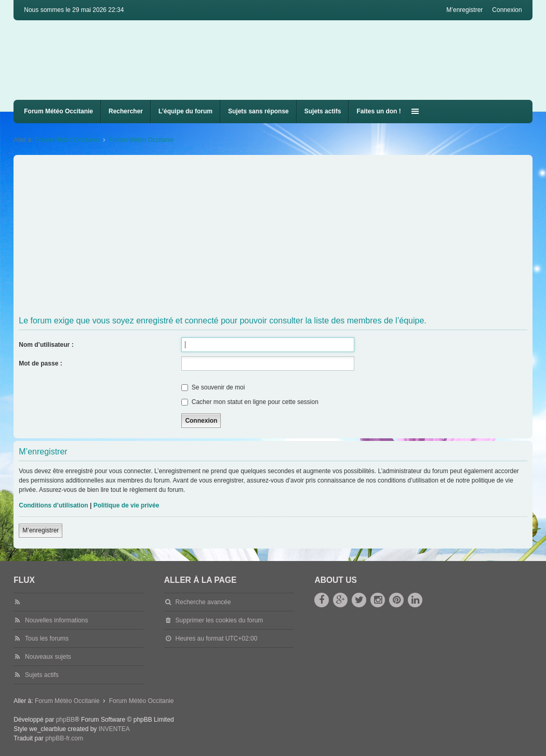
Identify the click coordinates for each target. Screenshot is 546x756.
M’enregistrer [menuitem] (464, 10)
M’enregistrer (41, 530)
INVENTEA (114, 729)
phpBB (65, 720)
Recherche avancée (203, 602)
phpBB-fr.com (64, 738)
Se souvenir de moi (213, 387)
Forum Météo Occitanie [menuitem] (58, 111)
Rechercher (126, 111)
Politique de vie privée (126, 505)
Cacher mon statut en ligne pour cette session (250, 402)
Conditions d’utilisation (53, 505)
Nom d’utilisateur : (46, 345)
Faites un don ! (378, 111)
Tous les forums (47, 638)
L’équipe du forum (185, 111)
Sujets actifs (323, 111)
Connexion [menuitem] (507, 10)
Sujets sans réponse (258, 111)
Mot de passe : (40, 363)
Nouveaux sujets (48, 657)
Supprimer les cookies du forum (219, 620)
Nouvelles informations (56, 620)
